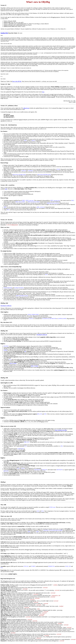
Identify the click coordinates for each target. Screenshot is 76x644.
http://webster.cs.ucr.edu (61, 430)
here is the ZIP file (17, 81)
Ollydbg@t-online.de (42, 335)
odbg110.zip (26, 108)
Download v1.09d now (6, 306)
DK (7, 33)
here (43, 92)
